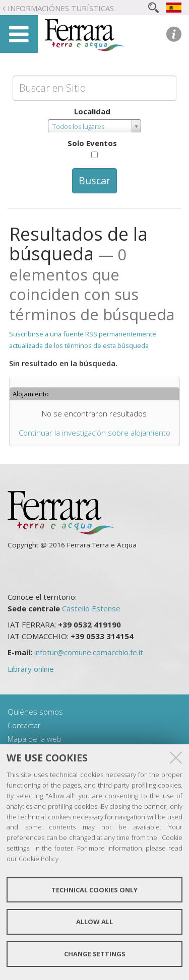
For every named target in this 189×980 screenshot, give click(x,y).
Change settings (95, 954)
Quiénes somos (35, 712)
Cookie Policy (39, 859)
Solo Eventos (92, 143)
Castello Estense (91, 608)
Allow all (94, 922)
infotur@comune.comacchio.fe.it (89, 652)
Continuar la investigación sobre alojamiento (94, 433)
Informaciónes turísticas (61, 8)
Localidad (92, 111)
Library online (31, 669)
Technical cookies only (94, 890)
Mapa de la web (35, 739)
